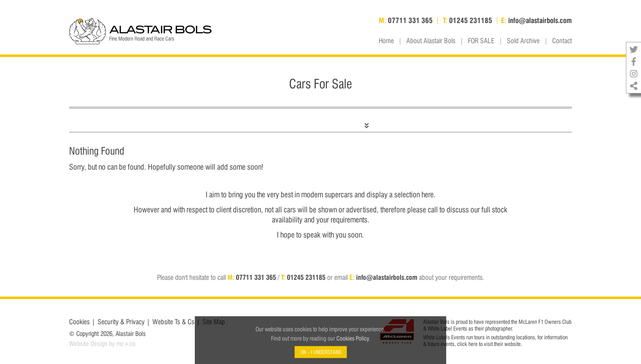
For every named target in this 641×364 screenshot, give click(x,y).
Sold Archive (523, 41)
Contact (562, 41)
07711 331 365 (256, 278)
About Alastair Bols (431, 41)
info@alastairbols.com (387, 278)
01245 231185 (306, 278)
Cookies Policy (353, 338)
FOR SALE (481, 41)
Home (386, 41)
